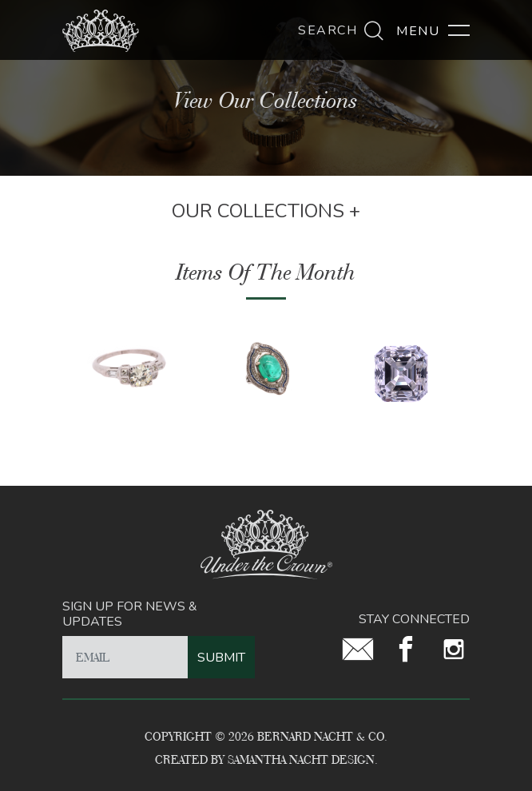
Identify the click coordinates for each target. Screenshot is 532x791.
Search (341, 30)
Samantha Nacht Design (301, 759)
